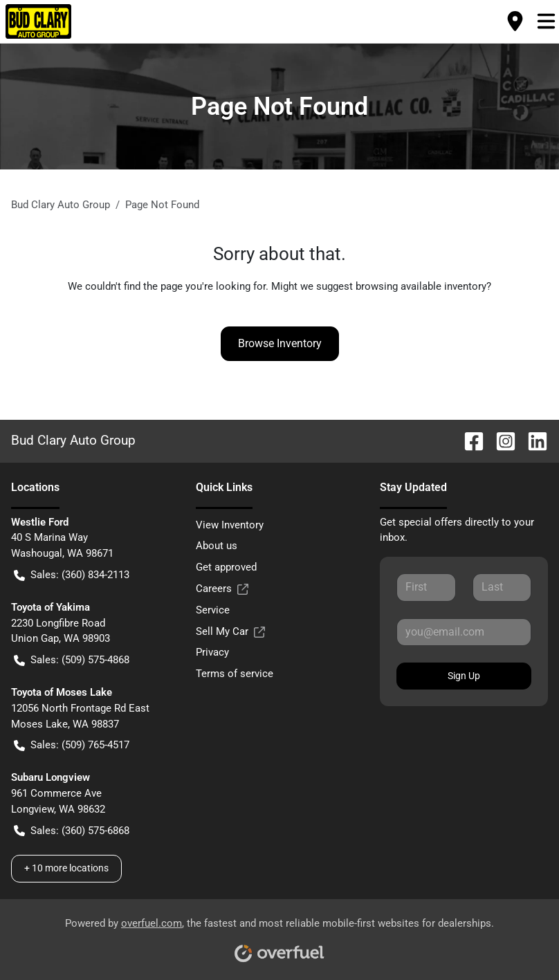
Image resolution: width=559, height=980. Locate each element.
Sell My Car (230, 632)
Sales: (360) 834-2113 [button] (72, 575)
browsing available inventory (421, 286)
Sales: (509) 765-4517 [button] (72, 745)
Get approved (226, 567)
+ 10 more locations (66, 868)
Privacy (212, 652)
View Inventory (230, 525)
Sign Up (464, 676)
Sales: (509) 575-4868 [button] (72, 660)
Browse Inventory (280, 343)
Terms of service (235, 674)
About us (217, 546)
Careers (222, 589)
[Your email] (464, 632)
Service (213, 610)
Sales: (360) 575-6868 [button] (72, 831)
